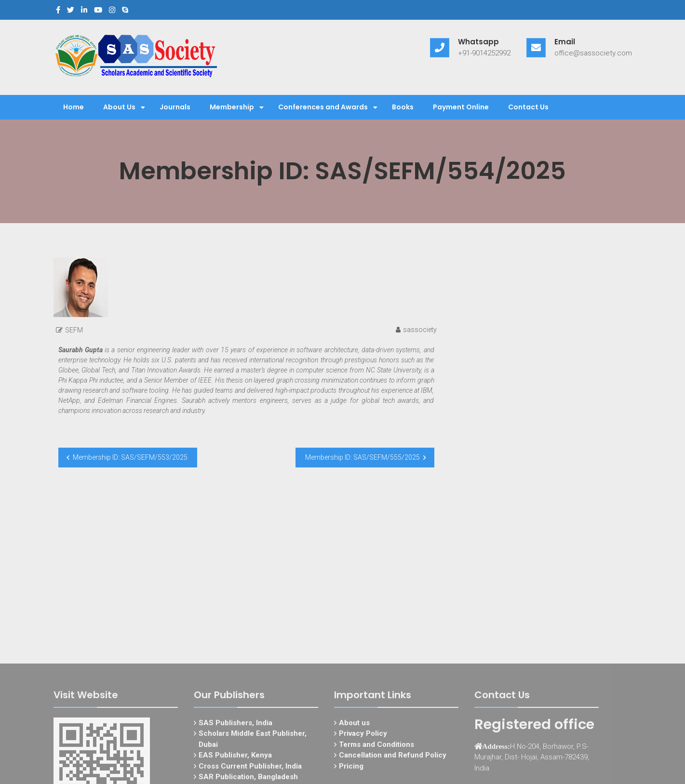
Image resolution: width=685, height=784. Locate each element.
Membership (232, 107)
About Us (119, 107)
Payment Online (461, 107)
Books (403, 107)
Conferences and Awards (323, 107)
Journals (175, 107)
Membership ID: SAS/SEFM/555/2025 (363, 457)
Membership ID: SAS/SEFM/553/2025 (130, 457)
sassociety (420, 330)
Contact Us (528, 107)
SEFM (74, 330)
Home (74, 107)
